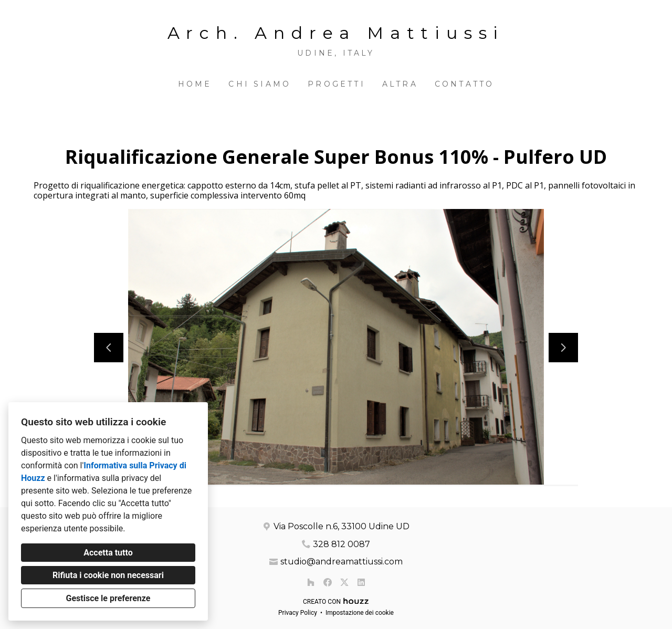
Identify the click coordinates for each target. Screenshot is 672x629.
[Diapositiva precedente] (109, 348)
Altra (400, 84)
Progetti (337, 84)
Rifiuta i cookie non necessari (108, 575)
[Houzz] (311, 582)
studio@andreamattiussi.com (342, 562)
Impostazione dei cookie (360, 613)
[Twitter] (344, 582)
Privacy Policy (298, 613)
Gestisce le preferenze (108, 598)
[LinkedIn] (361, 582)
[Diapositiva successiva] (563, 348)
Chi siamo (260, 84)
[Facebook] (328, 582)
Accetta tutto (108, 553)
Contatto (465, 84)
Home (195, 84)
